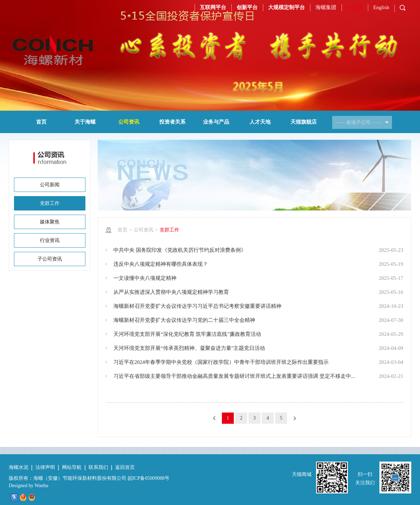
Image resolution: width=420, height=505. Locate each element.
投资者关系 (172, 122)
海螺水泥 (19, 467)
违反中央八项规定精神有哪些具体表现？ (161, 264)
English (381, 7)
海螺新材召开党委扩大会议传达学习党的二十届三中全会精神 (184, 320)
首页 (41, 122)
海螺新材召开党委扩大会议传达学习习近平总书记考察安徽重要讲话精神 (197, 306)
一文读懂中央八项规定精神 (145, 278)
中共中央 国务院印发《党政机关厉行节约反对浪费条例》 (180, 250)
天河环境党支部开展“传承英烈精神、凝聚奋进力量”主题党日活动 (189, 348)
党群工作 (50, 203)
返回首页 (125, 467)
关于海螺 (85, 122)
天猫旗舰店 (304, 122)
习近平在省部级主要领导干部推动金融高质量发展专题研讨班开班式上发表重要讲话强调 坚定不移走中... (234, 376)
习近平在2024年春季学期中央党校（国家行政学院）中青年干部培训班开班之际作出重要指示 (221, 362)
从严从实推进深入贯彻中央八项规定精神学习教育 (171, 292)
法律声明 (45, 467)
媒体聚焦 (50, 222)
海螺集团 (326, 7)
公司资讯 (129, 122)
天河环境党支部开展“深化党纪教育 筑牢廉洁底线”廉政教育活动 (187, 334)
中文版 (355, 7)
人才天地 (260, 122)
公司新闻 (50, 185)
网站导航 (72, 467)
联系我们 (98, 467)
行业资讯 (50, 240)
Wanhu (41, 486)
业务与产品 (216, 122)
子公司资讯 (50, 259)
